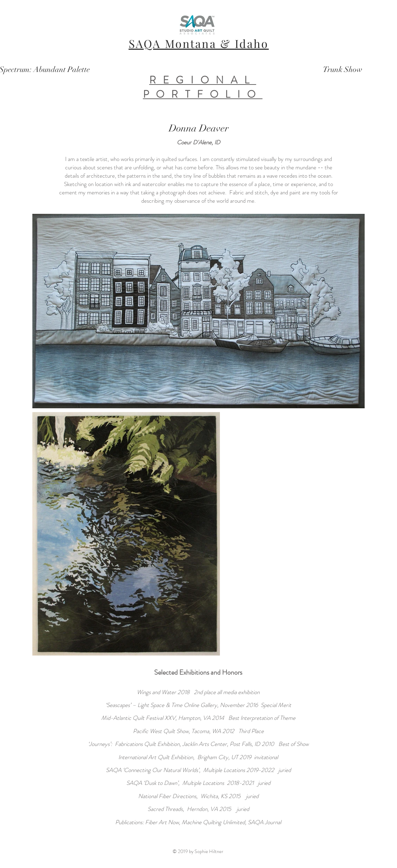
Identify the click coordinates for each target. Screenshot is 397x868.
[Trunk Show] (343, 70)
